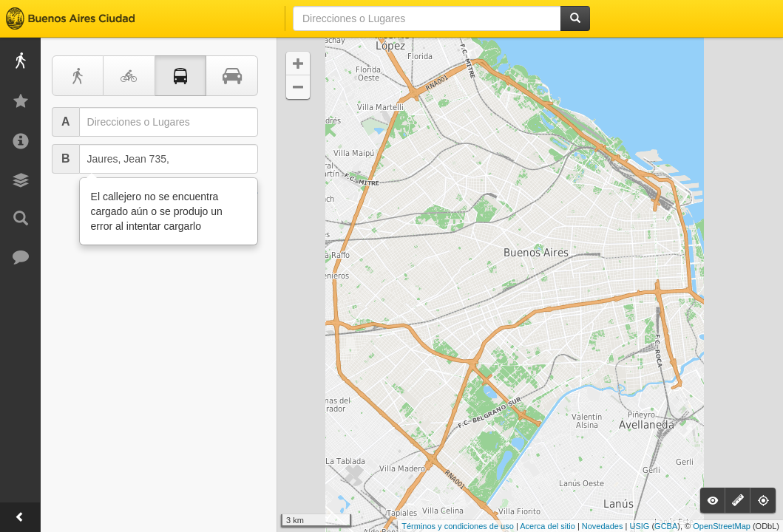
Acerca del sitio (548, 526)
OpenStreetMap (722, 526)
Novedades (603, 526)
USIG (639, 526)
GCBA (666, 526)
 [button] (298, 64)
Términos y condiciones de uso (458, 526)
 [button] (298, 87)
